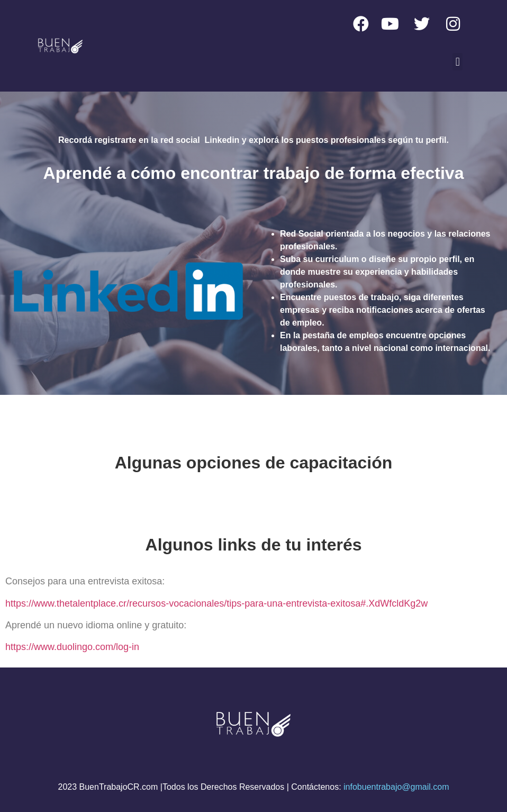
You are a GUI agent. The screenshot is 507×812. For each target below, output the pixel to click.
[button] (458, 62)
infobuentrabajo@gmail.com (396, 787)
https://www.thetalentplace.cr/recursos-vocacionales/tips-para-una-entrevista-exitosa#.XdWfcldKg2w (216, 603)
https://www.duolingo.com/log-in (72, 647)
